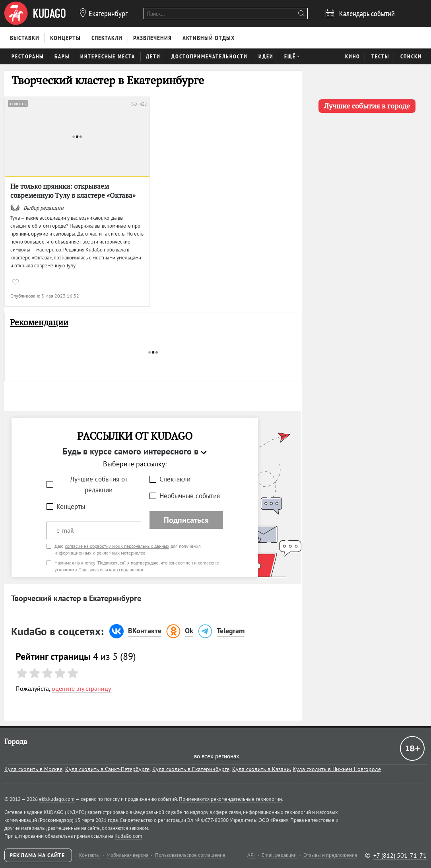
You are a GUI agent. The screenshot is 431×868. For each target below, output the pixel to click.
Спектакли (175, 479)
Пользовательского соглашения (111, 569)
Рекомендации (39, 322)
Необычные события (190, 496)
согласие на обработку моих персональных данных (117, 546)
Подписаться (186, 520)
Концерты (71, 506)
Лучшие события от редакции (99, 484)
